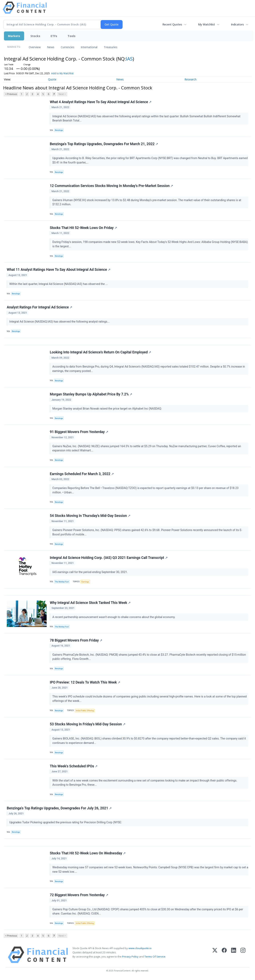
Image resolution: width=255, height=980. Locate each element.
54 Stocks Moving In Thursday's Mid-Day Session (90, 516)
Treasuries (111, 47)
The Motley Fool (62, 582)
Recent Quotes (172, 24)
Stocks (35, 36)
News (51, 47)
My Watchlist (206, 24)
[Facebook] (224, 955)
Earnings (85, 582)
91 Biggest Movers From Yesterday (79, 432)
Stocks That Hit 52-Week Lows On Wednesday (88, 853)
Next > (62, 94)
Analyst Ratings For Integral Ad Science (39, 307)
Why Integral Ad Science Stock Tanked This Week (90, 603)
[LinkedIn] (234, 955)
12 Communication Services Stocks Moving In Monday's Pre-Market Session (111, 186)
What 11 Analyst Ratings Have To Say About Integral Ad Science (59, 270)
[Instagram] (243, 955)
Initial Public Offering (85, 711)
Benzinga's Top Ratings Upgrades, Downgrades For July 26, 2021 (59, 808)
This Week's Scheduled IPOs (74, 766)
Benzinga (59, 130)
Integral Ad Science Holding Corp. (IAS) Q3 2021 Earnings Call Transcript (109, 558)
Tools (72, 36)
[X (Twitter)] (215, 955)
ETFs (54, 36)
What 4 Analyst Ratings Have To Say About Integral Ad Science (101, 102)
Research (190, 79)
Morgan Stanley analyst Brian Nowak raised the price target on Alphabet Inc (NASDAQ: (107, 409)
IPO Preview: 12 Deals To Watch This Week (85, 682)
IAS (129, 59)
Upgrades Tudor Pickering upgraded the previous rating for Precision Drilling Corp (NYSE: (66, 822)
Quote (52, 79)
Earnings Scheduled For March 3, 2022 (82, 474)
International (89, 47)
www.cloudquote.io (140, 948)
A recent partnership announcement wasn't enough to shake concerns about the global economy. (114, 617)
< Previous (11, 94)
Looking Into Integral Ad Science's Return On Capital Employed (100, 352)
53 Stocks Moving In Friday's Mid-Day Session (88, 724)
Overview (35, 47)
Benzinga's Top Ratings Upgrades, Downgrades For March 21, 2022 (104, 144)
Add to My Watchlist (62, 73)
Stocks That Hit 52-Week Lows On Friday (83, 228)
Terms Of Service (155, 957)
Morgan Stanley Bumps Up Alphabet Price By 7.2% (91, 394)
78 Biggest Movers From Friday (76, 640)
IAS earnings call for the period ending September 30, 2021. (90, 572)
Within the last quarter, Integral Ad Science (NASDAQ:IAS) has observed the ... (59, 284)
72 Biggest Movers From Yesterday (79, 895)
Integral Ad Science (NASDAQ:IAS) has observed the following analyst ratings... (60, 322)
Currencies (68, 47)
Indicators (237, 24)
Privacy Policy (130, 957)
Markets (14, 36)
